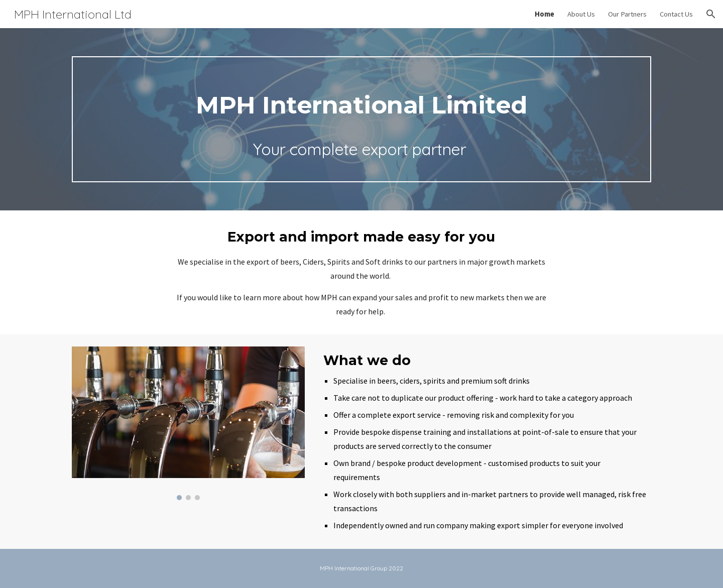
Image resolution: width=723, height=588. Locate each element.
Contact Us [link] (676, 14)
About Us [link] (581, 14)
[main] (361, 119)
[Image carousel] (188, 423)
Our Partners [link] (627, 14)
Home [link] (545, 14)
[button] (711, 14)
